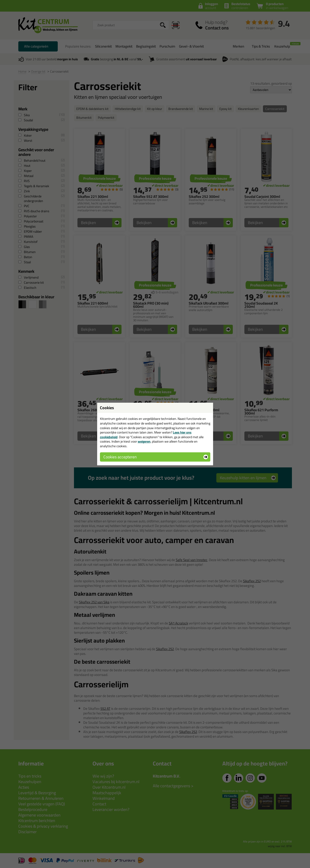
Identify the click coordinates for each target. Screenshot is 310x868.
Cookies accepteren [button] (120, 457)
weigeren (144, 441)
